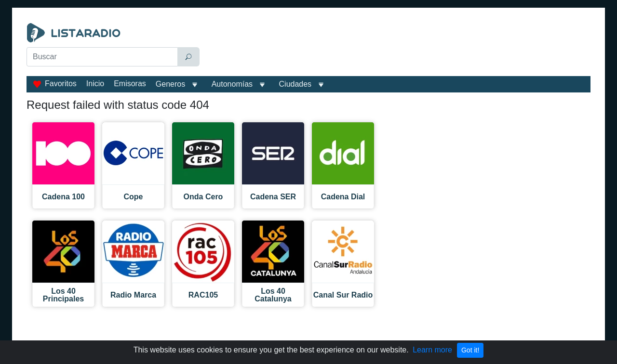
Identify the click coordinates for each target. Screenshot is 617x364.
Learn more (432, 350)
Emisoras (130, 84)
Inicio (95, 84)
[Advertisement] (397, 47)
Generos (170, 84)
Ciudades (295, 84)
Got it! (470, 350)
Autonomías (232, 84)
